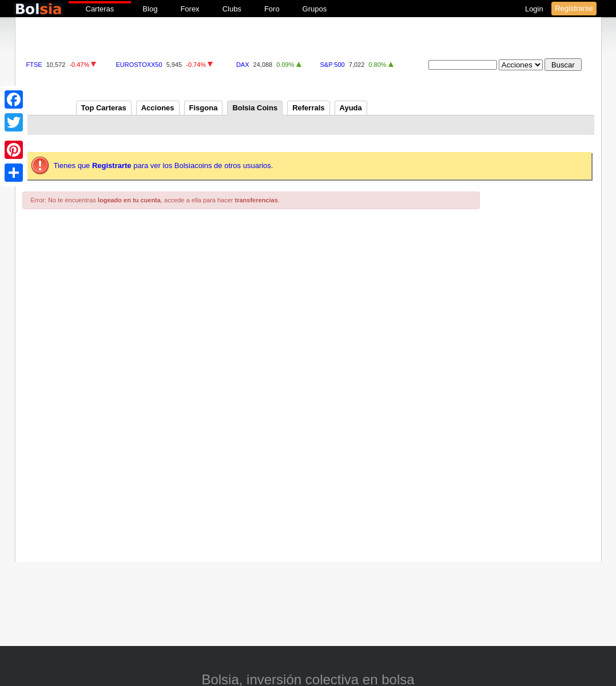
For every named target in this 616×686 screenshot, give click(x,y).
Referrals (308, 108)
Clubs (232, 9)
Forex (190, 9)
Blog (150, 9)
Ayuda (351, 108)
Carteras (100, 9)
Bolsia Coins (255, 108)
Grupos (315, 9)
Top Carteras (104, 108)
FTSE (34, 65)
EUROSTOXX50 (139, 65)
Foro (272, 9)
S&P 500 (332, 65)
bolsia (38, 9)
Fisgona (204, 108)
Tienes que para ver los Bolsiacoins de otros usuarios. (164, 165)
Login (535, 9)
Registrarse (574, 8)
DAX (243, 65)
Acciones (158, 108)
